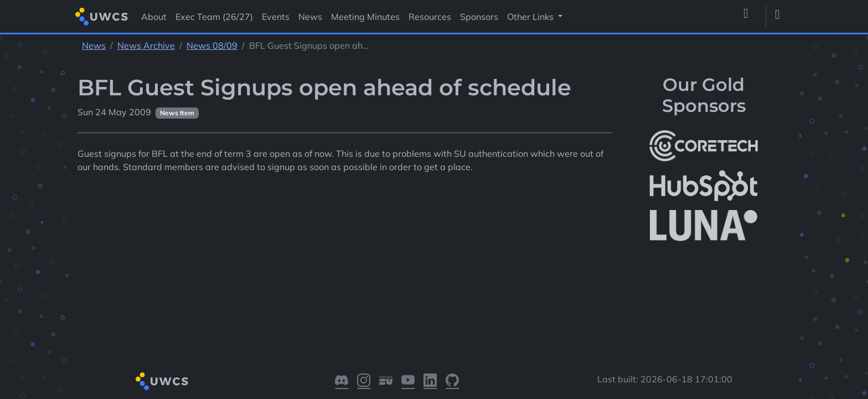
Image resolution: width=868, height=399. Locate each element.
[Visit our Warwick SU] (386, 381)
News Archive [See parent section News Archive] (146, 45)
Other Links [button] (531, 17)
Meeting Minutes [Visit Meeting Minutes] (365, 17)
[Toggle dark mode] (782, 17)
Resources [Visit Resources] (430, 17)
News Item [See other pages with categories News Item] (177, 113)
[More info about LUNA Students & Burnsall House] (704, 226)
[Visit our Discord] (342, 381)
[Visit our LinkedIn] (430, 381)
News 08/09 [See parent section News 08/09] (212, 45)
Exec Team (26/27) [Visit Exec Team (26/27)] (214, 17)
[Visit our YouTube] (408, 381)
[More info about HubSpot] (704, 186)
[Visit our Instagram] (364, 381)
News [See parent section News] (94, 45)
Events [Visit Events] (276, 17)
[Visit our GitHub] (452, 381)
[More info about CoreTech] (704, 146)
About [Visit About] (154, 17)
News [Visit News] (310, 17)
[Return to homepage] (102, 16)
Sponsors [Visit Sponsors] (479, 17)
